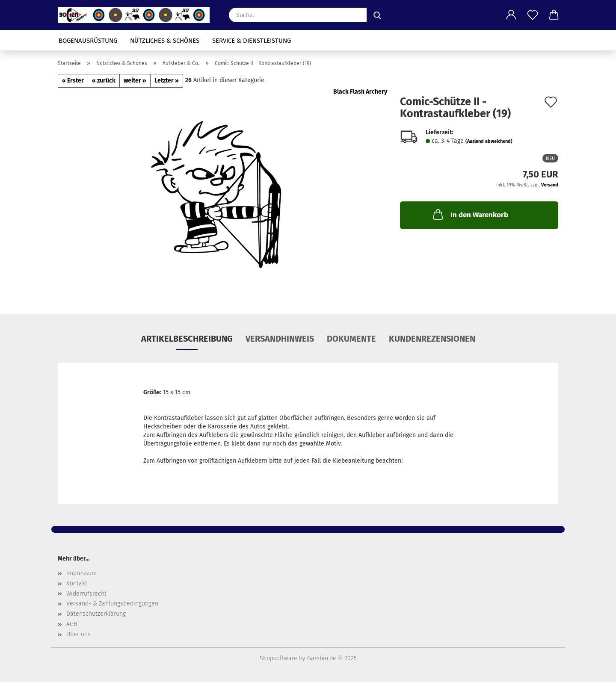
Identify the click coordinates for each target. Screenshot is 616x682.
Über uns (78, 634)
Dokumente (351, 339)
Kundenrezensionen (432, 339)
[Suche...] (377, 15)
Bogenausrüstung (88, 41)
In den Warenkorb (470, 214)
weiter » (135, 81)
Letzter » (167, 81)
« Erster (73, 81)
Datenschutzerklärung (96, 614)
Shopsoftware (278, 658)
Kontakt (77, 583)
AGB (72, 624)
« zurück (104, 81)
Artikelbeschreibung (187, 339)
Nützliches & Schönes (165, 41)
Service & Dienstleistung (252, 41)
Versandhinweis (280, 339)
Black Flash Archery (360, 92)
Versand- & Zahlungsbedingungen (112, 604)
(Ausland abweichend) (489, 141)
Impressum (81, 573)
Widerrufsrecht (86, 594)
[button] (511, 15)
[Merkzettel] (533, 15)
